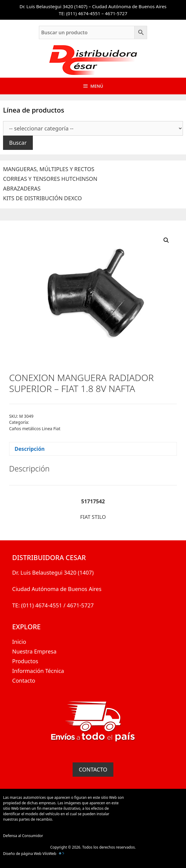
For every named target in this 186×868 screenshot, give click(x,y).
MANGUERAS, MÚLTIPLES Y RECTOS (49, 169)
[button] (166, 240)
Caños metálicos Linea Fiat (35, 429)
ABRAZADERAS (22, 188)
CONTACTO (93, 769)
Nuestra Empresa (34, 651)
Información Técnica (38, 671)
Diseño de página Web (22, 854)
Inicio (19, 642)
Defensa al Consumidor (23, 836)
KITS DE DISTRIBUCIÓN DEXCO (42, 198)
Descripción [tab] (30, 449)
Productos (25, 661)
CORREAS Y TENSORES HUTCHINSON (50, 179)
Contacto (24, 681)
